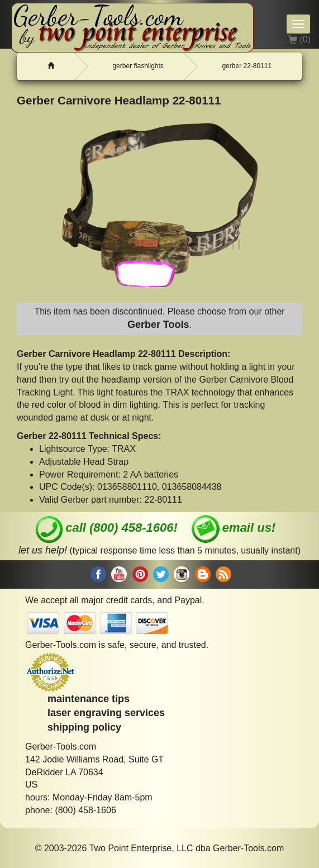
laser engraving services (106, 713)
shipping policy (84, 727)
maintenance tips (89, 699)
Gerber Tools (158, 325)
